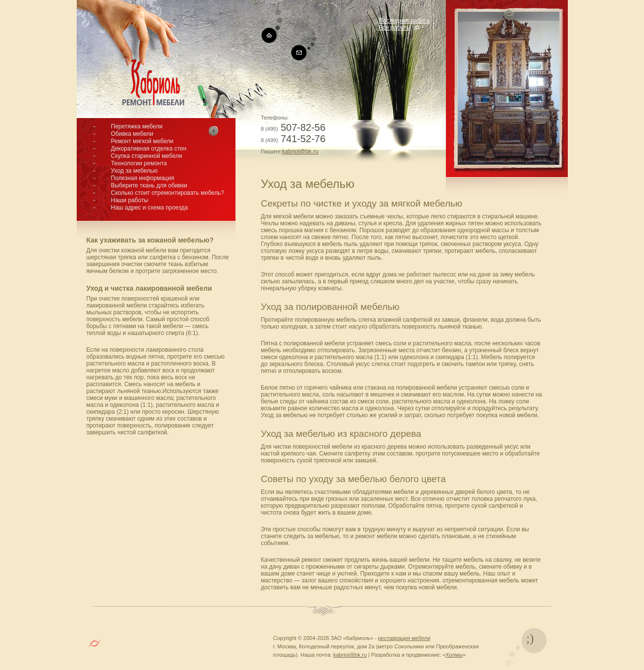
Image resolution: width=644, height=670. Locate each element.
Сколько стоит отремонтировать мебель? (168, 193)
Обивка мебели (132, 134)
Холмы (454, 655)
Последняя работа (404, 21)
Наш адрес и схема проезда (150, 208)
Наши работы (130, 200)
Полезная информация (143, 178)
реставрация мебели (404, 638)
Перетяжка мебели (137, 126)
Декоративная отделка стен (149, 149)
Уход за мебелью (134, 171)
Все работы (395, 28)
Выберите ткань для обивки (149, 185)
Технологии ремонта (139, 163)
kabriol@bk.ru (300, 152)
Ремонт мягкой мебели (142, 141)
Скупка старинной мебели (147, 156)
